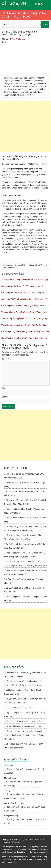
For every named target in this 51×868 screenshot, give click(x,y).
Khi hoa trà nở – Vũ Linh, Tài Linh (20, 708)
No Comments (9, 268)
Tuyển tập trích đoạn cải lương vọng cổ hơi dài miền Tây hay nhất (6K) (25, 546)
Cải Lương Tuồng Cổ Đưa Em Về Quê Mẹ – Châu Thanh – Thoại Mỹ (24, 796)
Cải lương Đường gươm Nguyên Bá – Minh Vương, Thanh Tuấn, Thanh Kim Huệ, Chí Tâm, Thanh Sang (24, 735)
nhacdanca (8, 265)
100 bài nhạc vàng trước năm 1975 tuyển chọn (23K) (25, 485)
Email (5, 397)
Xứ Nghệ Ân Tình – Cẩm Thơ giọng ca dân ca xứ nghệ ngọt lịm (24, 784)
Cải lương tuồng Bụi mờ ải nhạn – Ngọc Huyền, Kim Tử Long (25, 821)
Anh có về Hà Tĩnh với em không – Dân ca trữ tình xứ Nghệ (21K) (24, 493)
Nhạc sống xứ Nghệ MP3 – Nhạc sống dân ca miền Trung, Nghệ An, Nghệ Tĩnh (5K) (24, 555)
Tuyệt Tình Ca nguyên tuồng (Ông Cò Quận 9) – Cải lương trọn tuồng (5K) (25, 572)
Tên (4, 388)
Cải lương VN (14, 3)
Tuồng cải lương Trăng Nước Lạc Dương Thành (22, 312)
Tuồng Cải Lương (17, 39)
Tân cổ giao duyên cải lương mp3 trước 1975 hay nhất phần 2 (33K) (24, 476)
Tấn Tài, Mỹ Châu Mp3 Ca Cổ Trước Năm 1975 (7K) (25, 520)
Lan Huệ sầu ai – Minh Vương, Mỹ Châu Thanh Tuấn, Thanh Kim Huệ (25, 674)
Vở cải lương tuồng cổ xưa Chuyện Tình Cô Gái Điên (24, 325)
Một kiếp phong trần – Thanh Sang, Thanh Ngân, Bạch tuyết (23, 692)
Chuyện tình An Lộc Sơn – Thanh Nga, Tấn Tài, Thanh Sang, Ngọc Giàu (25, 701)
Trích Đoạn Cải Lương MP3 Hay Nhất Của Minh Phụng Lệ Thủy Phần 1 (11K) (25, 502)
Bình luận (7, 359)
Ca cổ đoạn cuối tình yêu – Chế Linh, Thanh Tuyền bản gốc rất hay (24, 746)
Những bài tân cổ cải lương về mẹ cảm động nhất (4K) (24, 581)
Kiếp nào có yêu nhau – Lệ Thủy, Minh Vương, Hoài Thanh (25, 715)
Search (45, 25)
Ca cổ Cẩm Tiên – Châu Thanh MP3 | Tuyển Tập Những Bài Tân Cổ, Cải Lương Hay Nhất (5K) (25, 564)
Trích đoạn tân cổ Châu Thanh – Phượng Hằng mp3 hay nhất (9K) (25, 511)
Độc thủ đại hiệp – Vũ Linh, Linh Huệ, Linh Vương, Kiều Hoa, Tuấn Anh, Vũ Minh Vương (23, 683)
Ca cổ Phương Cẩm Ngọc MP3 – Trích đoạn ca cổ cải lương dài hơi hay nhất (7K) (25, 528)
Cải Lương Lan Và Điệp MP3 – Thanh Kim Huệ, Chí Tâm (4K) (25, 590)
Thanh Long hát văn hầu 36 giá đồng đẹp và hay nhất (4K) (25, 599)
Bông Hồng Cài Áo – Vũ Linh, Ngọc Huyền (24, 721)
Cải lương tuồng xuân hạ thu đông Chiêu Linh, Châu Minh (24, 771)
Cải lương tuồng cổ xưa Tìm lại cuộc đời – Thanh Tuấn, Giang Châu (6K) (23, 537)
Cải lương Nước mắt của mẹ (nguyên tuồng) (20, 306)
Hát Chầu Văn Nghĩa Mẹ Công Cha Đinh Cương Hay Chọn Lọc (25, 809)
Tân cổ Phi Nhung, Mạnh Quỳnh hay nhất (23, 726)
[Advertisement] (26, 126)
